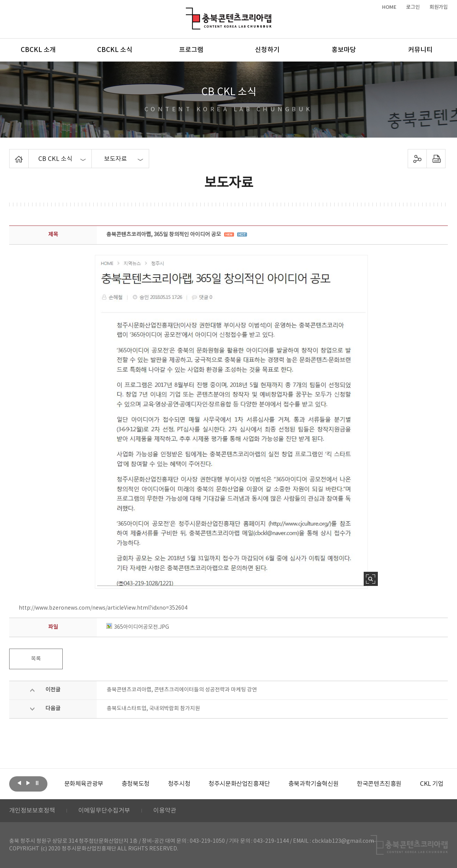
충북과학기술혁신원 (313, 784)
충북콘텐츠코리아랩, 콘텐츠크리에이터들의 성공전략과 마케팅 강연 (182, 690)
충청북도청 (136, 784)
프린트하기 (436, 159)
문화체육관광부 (84, 784)
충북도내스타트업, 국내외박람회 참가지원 (153, 709)
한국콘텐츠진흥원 (379, 784)
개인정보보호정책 (32, 811)
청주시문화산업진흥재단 (239, 784)
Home (11, 154)
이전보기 (20, 783)
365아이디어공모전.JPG (138, 627)
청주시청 (179, 784)
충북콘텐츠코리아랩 (188, 12)
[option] (84, 784)
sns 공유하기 (417, 159)
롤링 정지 (37, 783)
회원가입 (439, 7)
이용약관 (165, 811)
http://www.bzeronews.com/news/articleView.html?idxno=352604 (103, 608)
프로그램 (191, 50)
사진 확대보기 (371, 579)
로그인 (413, 7)
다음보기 (28, 783)
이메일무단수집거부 (104, 811)
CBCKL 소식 (115, 50)
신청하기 (267, 50)
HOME (389, 7)
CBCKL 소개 (38, 50)
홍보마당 (344, 50)
